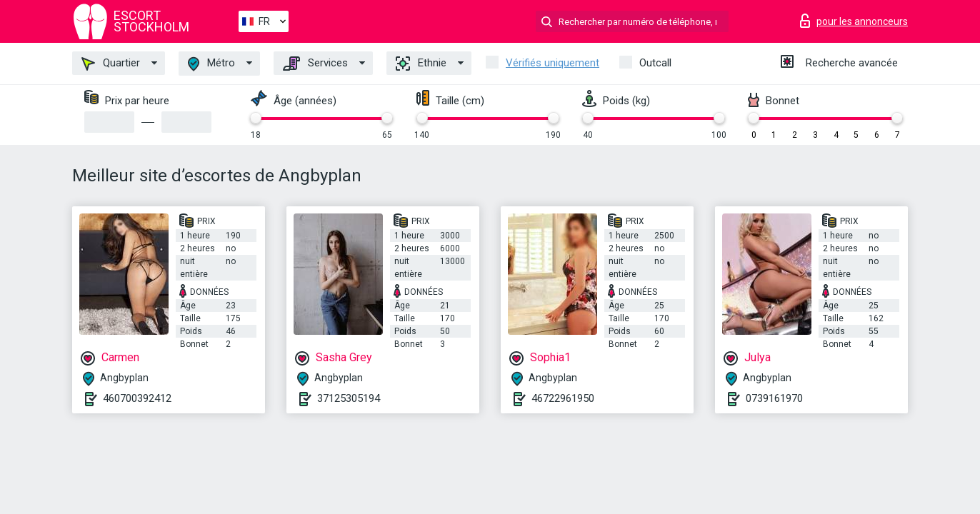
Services (315, 64)
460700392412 (137, 398)
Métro (211, 64)
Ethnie (421, 64)
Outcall (655, 63)
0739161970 (774, 398)
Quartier (111, 64)
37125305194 (349, 398)
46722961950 (563, 398)
